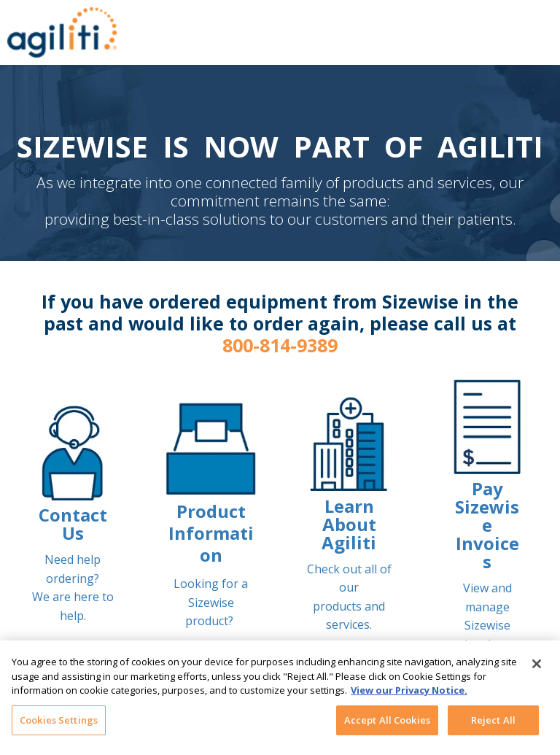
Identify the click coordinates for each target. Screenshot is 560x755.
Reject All (493, 726)
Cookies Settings (59, 726)
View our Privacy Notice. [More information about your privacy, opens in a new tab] (409, 696)
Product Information (211, 533)
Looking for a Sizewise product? (211, 602)
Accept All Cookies (387, 726)
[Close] (537, 670)
